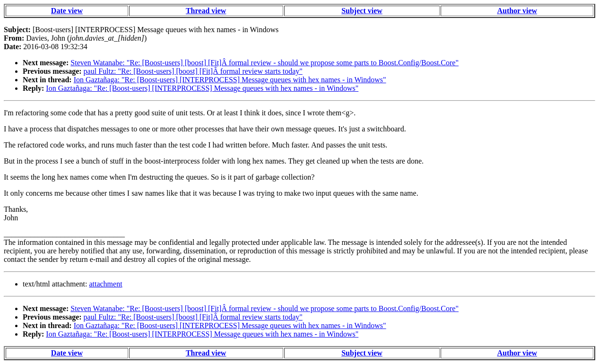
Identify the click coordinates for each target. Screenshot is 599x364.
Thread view (206, 11)
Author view (517, 11)
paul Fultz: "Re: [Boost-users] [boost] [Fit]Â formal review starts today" (193, 71)
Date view (67, 11)
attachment (105, 284)
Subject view (362, 11)
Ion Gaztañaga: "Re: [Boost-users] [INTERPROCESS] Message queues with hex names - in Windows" (230, 80)
